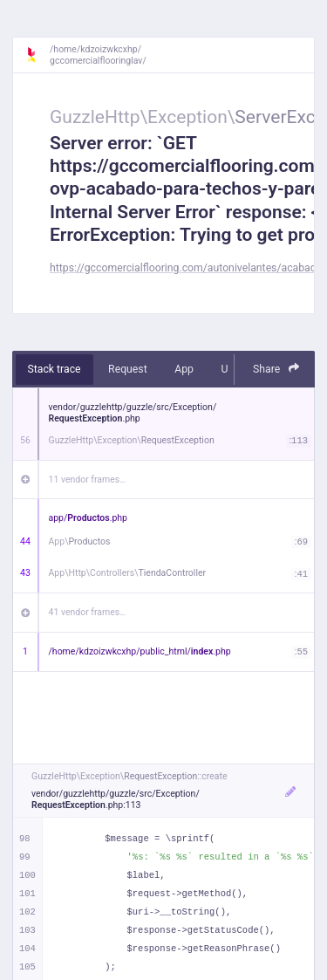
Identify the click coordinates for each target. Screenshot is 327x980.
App (184, 369)
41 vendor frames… (88, 612)
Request (128, 369)
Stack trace (54, 369)
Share (276, 369)
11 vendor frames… (88, 480)
